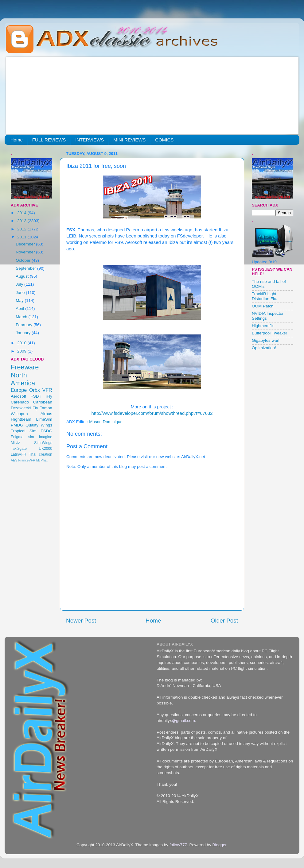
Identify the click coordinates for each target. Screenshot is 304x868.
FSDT (36, 396)
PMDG (17, 425)
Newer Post (81, 621)
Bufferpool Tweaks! (269, 333)
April (20, 309)
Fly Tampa (42, 408)
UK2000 (45, 449)
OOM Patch (263, 306)
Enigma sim (22, 437)
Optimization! (264, 348)
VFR (47, 390)
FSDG (46, 431)
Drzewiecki (21, 408)
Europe (19, 390)
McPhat (42, 460)
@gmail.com (183, 721)
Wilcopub (19, 414)
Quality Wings (39, 425)
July (20, 284)
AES (14, 460)
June (21, 293)
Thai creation (41, 454)
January (24, 333)
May (20, 301)
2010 (22, 343)
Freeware (25, 367)
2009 (22, 351)
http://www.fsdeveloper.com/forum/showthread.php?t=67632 (152, 413)
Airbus (46, 414)
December (26, 244)
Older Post (224, 621)
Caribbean (43, 402)
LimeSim (44, 419)
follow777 (178, 845)
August (23, 276)
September (26, 268)
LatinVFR (19, 454)
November (26, 252)
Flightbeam (21, 419)
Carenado (20, 402)
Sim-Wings (43, 443)
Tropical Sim (24, 431)
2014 (22, 213)
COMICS (164, 140)
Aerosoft (18, 396)
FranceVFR (27, 460)
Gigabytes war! (266, 340)
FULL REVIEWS (49, 140)
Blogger (219, 845)
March (22, 317)
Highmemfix (263, 326)
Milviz (15, 443)
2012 (22, 229)
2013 (22, 221)
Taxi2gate (19, 449)
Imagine (46, 437)
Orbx (35, 390)
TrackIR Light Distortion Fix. (265, 296)
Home (17, 140)
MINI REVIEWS (129, 140)
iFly (49, 396)
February (25, 325)
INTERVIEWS (90, 140)
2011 (22, 237)
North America (23, 379)
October (24, 260)
